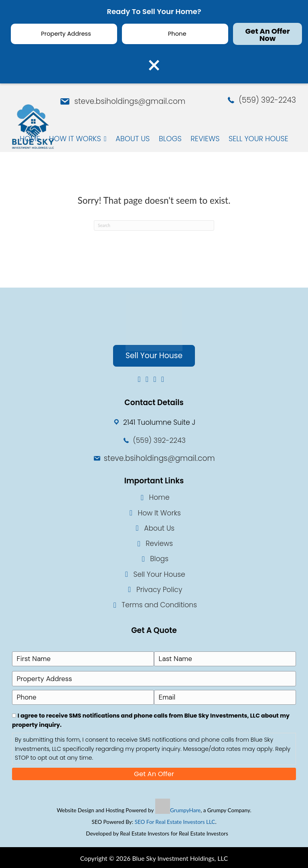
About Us (159, 528)
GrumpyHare (185, 809)
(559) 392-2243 (267, 100)
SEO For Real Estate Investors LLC (175, 820)
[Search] (154, 225)
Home (159, 498)
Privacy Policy (159, 590)
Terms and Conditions (159, 605)
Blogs (159, 559)
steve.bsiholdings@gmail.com (130, 101)
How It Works (159, 513)
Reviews (159, 544)
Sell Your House (159, 574)
